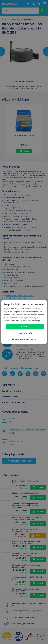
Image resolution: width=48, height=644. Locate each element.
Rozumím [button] (25, 327)
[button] (24, 339)
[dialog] (24, 322)
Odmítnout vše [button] (25, 333)
